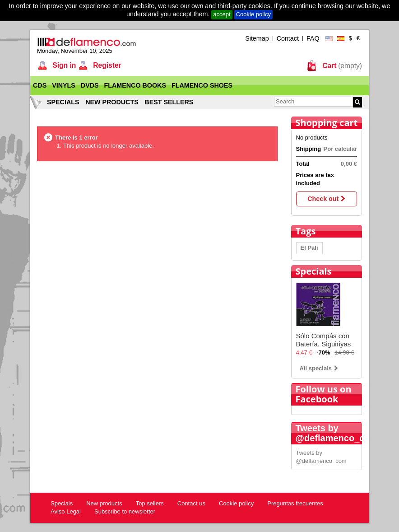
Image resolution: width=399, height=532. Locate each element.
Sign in (63, 65)
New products (112, 102)
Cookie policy (253, 14)
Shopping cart (327, 123)
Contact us (191, 503)
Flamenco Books (135, 85)
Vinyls (64, 85)
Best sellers (169, 102)
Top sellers (150, 503)
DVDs (90, 85)
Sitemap (257, 38)
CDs (40, 85)
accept (222, 14)
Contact (288, 38)
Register (106, 65)
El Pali (309, 248)
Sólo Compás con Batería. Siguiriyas (324, 340)
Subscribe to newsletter (125, 511)
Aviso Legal (66, 511)
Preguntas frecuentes (295, 503)
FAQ (313, 38)
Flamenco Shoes (202, 85)
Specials (63, 102)
